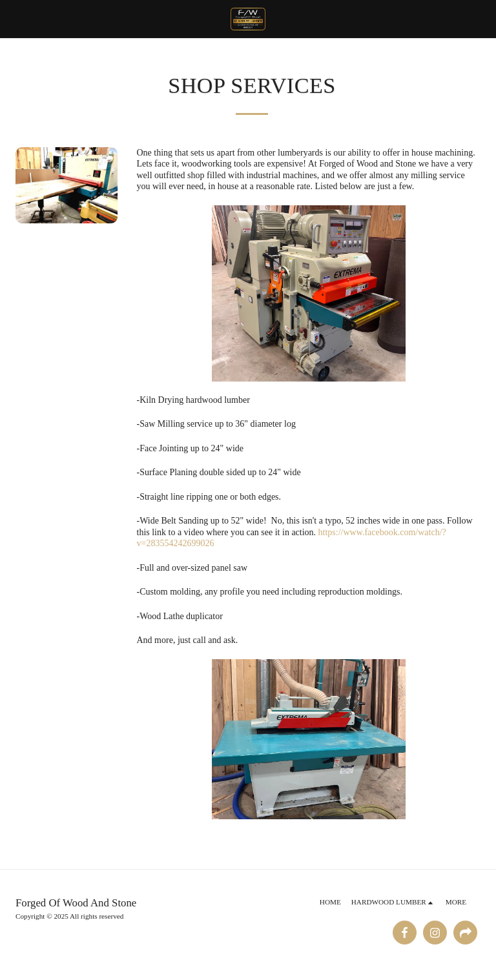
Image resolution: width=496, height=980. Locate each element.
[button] (14, 19)
